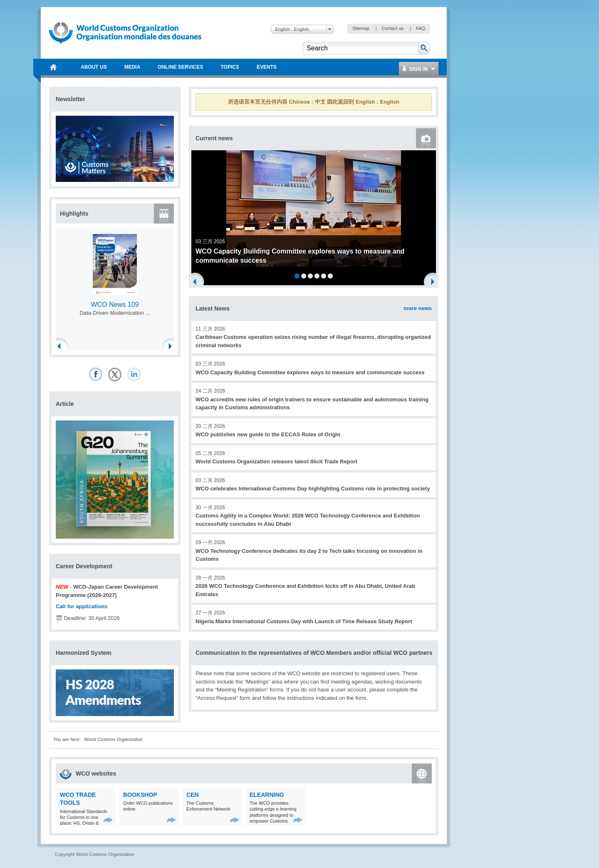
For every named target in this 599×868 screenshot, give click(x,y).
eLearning (267, 795)
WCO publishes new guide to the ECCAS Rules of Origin (268, 434)
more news (418, 308)
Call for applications (82, 606)
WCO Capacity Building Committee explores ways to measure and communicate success (310, 372)
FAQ (421, 28)
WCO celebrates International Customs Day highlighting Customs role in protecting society (313, 489)
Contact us (393, 28)
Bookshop (140, 795)
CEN (193, 795)
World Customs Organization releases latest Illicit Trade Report (276, 461)
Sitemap (361, 28)
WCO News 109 (115, 305)
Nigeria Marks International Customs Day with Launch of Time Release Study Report (304, 621)
